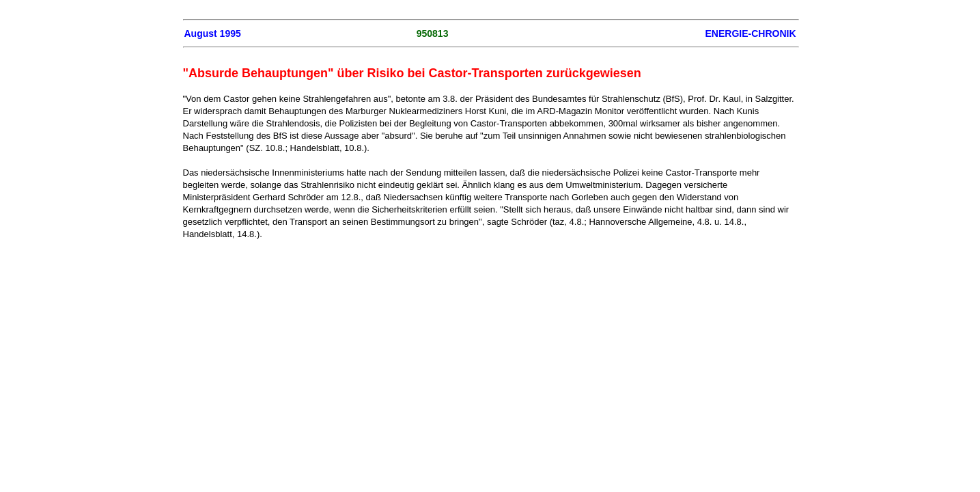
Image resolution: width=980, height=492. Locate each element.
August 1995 (213, 33)
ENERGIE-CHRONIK (750, 33)
